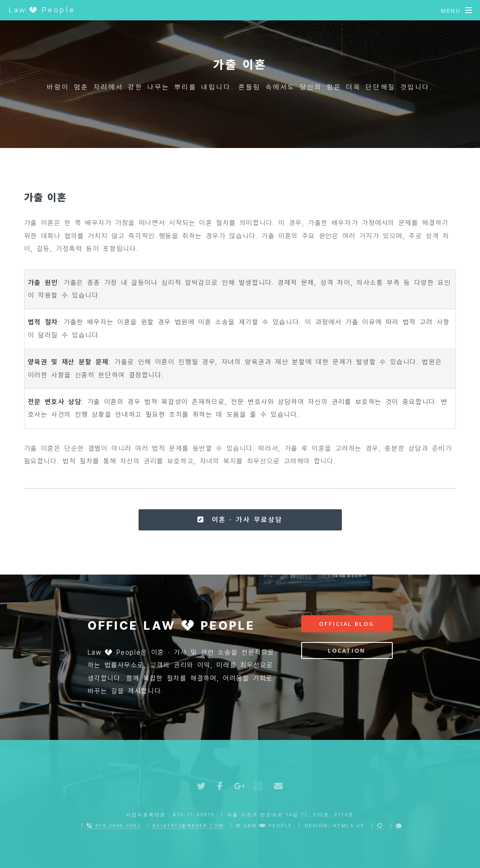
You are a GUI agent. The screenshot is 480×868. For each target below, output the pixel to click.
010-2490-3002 (114, 825)
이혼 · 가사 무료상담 (240, 520)
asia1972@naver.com (188, 825)
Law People (42, 10)
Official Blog (347, 624)
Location (347, 650)
